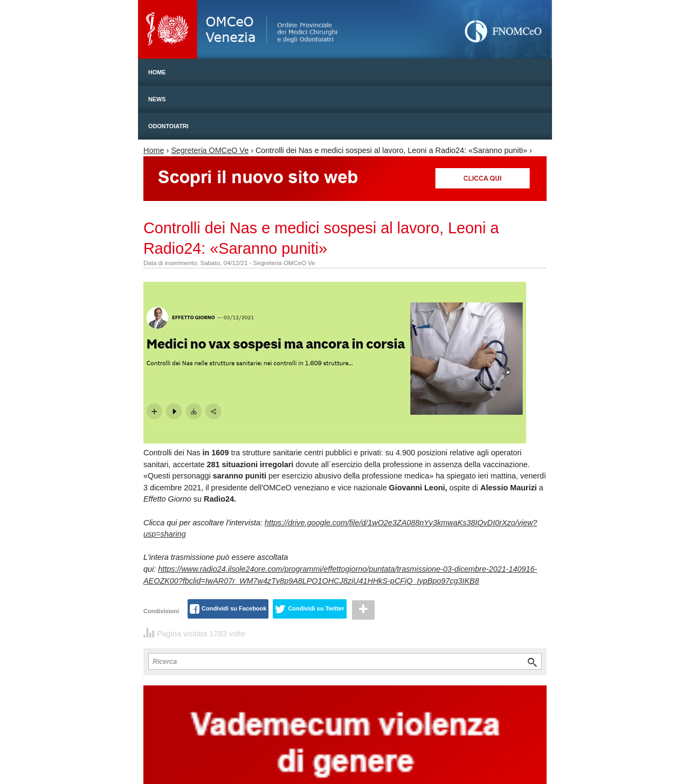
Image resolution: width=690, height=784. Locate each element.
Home (157, 72)
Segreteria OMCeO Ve (210, 150)
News (157, 99)
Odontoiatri (168, 126)
